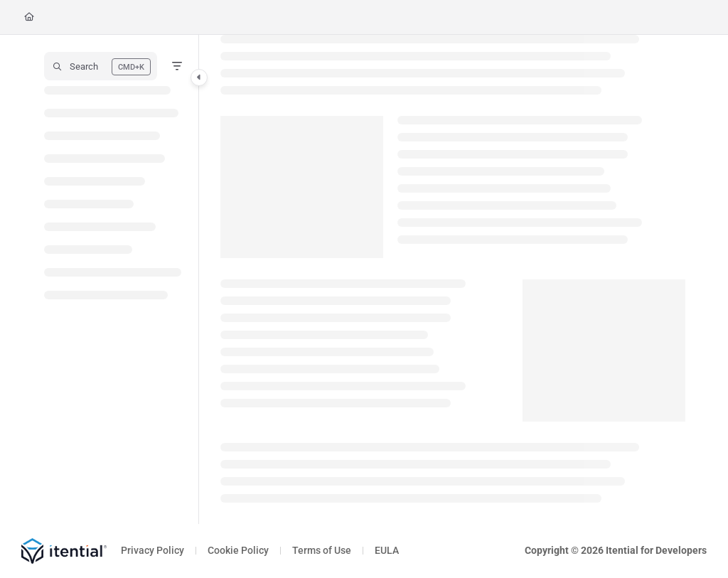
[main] (453, 279)
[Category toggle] (199, 77)
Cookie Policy (238, 550)
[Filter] (177, 66)
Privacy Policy (152, 550)
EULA (387, 550)
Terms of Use (322, 550)
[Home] (29, 17)
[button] (101, 66)
